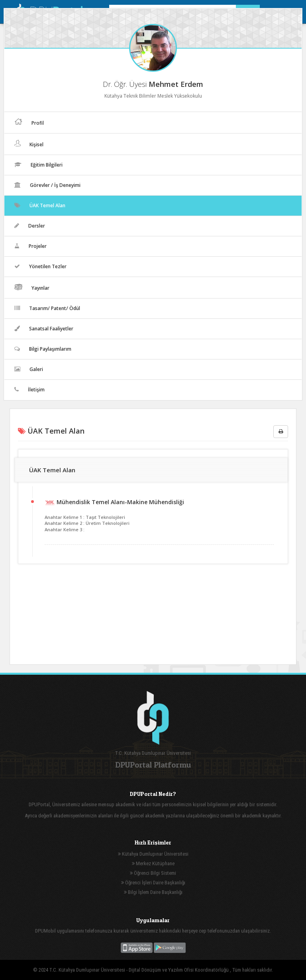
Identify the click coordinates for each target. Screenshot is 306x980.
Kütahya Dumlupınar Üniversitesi (153, 854)
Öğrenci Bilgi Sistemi (153, 873)
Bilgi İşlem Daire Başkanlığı (153, 892)
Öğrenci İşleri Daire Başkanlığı (153, 883)
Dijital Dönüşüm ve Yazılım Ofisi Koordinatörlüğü (179, 970)
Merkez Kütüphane (153, 863)
